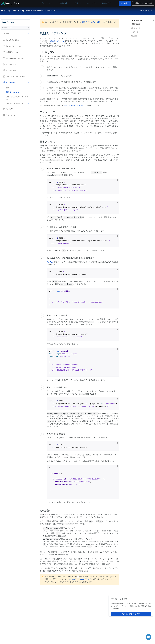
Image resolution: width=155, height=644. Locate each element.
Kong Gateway (12, 11)
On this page (137, 20)
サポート (80, 3)
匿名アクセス (135, 32)
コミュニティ (92, 3)
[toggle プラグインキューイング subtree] (28, 104)
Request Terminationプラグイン (81, 579)
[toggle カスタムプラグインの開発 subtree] (28, 76)
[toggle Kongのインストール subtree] (28, 46)
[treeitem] (18, 92)
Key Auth (50, 262)
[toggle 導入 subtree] (28, 34)
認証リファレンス (53, 11)
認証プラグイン (56, 41)
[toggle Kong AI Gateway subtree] (28, 64)
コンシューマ (135, 28)
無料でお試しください (131, 614)
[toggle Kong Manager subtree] (28, 70)
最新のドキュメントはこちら (93, 22)
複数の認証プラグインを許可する (17, 98)
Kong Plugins (25, 11)
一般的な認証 (135, 24)
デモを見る (125, 3)
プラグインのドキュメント (74, 106)
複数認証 (134, 36)
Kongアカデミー (108, 3)
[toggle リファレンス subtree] (28, 115)
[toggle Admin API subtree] (28, 109)
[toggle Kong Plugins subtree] (28, 82)
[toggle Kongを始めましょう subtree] (28, 40)
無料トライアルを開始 (143, 3)
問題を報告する (147, 11)
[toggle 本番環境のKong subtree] (28, 52)
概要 (8, 88)
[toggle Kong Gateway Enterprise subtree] (28, 58)
